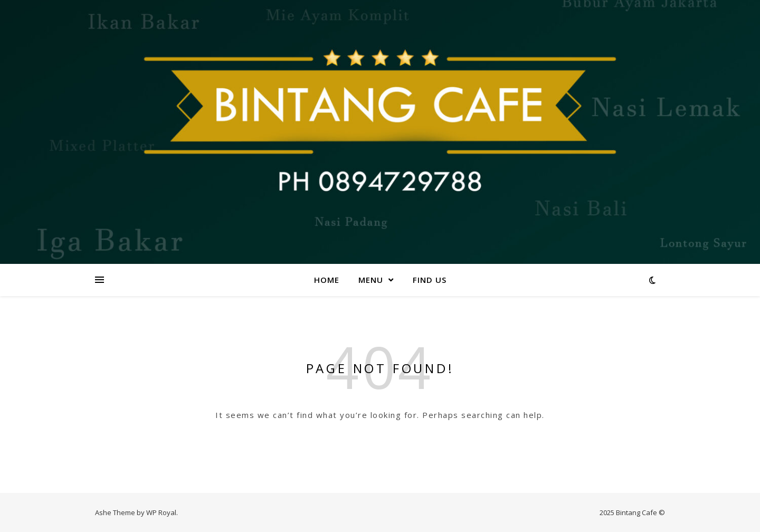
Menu (371, 280)
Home (327, 280)
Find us (430, 280)
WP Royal (161, 512)
